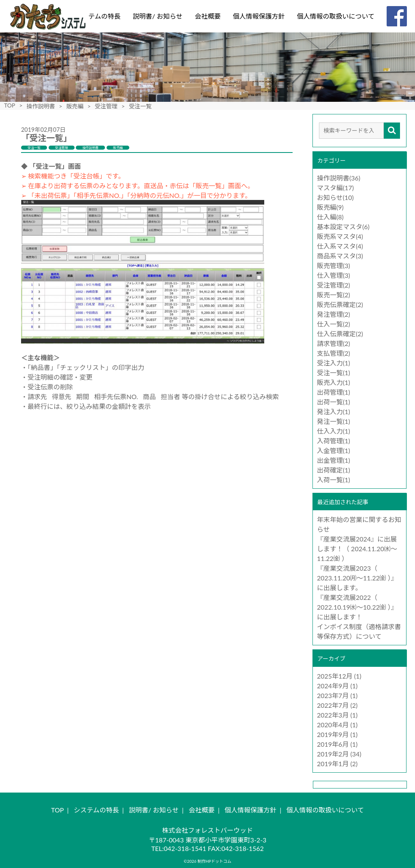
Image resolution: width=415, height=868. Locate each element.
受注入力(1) (334, 363)
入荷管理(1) (334, 441)
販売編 (75, 106)
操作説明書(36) (339, 178)
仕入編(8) (330, 217)
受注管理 (106, 106)
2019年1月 (333, 764)
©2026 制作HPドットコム (207, 861)
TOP (10, 105)
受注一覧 (34, 148)
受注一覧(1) (334, 373)
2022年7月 (333, 705)
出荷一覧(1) (334, 402)
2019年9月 (333, 734)
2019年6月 (333, 744)
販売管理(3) (334, 265)
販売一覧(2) (334, 295)
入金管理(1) (334, 450)
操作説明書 (41, 106)
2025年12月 (335, 676)
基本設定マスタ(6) (343, 227)
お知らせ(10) (335, 197)
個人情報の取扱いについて (336, 16)
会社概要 (207, 16)
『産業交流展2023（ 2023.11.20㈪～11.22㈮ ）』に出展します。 (357, 578)
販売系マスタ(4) (340, 236)
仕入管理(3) (334, 275)
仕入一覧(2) (334, 324)
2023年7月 (333, 695)
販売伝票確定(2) (340, 304)
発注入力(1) (334, 411)
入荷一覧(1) (334, 480)
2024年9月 (333, 686)
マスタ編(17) (335, 188)
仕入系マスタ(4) (340, 246)
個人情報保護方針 (259, 16)
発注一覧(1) (334, 421)
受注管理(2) (334, 285)
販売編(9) (330, 207)
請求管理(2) (334, 343)
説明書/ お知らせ (157, 16)
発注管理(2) (334, 314)
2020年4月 (333, 725)
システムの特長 (98, 16)
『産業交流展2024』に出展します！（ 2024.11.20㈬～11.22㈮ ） (357, 549)
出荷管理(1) (334, 392)
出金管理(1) (334, 460)
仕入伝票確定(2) (340, 334)
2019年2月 (333, 754)
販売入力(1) (334, 382)
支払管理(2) (334, 353)
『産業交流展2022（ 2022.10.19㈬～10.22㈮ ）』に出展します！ (357, 607)
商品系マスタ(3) (340, 256)
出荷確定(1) (334, 470)
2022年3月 (333, 715)
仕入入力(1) (334, 431)
